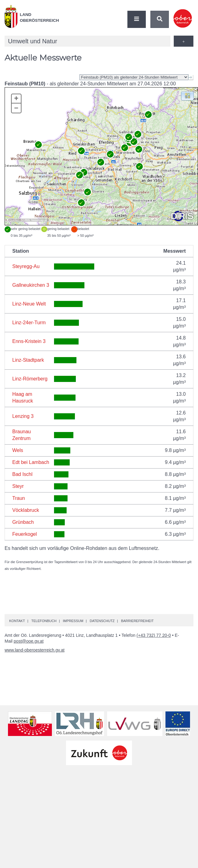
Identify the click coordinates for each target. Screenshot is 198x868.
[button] (187, 96)
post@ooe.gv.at (29, 641)
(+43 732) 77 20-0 (154, 635)
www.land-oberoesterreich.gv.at (35, 650)
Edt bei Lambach (31, 462)
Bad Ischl (22, 474)
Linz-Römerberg (30, 379)
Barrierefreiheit (137, 621)
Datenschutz (102, 621)
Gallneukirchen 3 (31, 285)
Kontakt (17, 621)
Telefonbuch (44, 621)
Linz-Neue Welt (29, 304)
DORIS (25, 220)
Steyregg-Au (26, 266)
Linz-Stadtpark (28, 360)
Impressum (73, 621)
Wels (18, 450)
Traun (19, 498)
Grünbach (23, 522)
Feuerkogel (25, 534)
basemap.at (39, 220)
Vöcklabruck (26, 510)
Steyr (18, 486)
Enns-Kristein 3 (29, 341)
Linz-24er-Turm (29, 323)
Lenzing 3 (23, 416)
